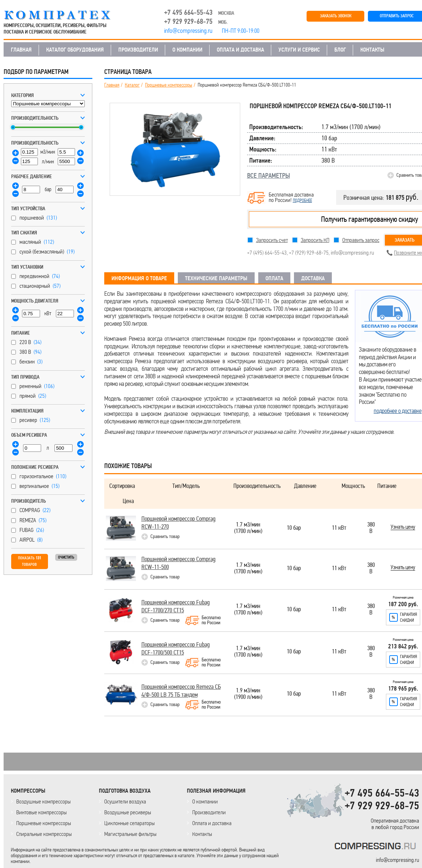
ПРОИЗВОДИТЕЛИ (138, 50)
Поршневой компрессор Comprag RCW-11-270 (179, 523)
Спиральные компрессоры (44, 834)
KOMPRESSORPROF (377, 847)
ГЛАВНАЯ (21, 50)
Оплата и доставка (212, 823)
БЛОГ (340, 50)
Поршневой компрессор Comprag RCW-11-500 (179, 563)
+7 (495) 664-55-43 (267, 253)
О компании (205, 801)
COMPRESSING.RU (64, 15)
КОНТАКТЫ (372, 50)
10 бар (294, 528)
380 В (371, 528)
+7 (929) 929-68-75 (309, 253)
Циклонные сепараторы (129, 823)
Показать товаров (30, 561)
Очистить (66, 557)
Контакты (202, 834)
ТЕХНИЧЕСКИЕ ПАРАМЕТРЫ (216, 278)
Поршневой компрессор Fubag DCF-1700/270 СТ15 (176, 606)
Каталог (132, 85)
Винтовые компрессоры (41, 812)
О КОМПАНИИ (187, 50)
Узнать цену (403, 527)
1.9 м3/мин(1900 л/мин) (248, 694)
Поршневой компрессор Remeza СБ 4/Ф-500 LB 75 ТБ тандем (181, 691)
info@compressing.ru (352, 253)
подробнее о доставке (398, 411)
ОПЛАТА (274, 278)
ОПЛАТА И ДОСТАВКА (240, 50)
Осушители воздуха (125, 801)
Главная (112, 85)
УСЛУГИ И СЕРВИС (299, 50)
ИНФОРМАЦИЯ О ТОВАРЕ (139, 278)
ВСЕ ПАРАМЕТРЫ (269, 176)
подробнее (302, 201)
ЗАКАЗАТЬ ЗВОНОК (336, 16)
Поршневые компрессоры (169, 85)
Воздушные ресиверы (128, 812)
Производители (209, 812)
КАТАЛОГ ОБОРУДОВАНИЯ (75, 50)
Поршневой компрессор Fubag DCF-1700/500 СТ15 (176, 649)
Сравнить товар (165, 536)
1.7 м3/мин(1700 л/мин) (248, 528)
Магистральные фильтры (130, 834)
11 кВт (339, 528)
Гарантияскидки (408, 617)
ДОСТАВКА (313, 278)
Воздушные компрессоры (43, 801)
